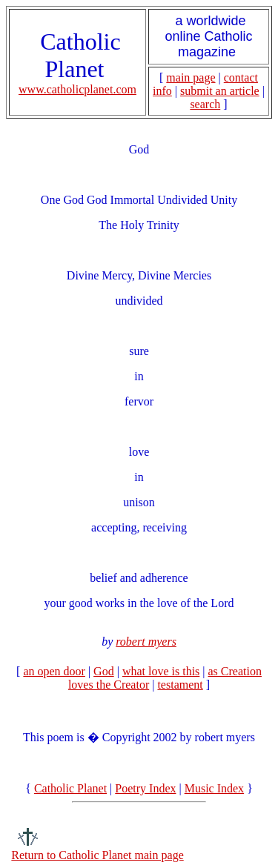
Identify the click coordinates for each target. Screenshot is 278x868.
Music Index (214, 788)
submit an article (220, 91)
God (104, 671)
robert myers (146, 642)
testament (180, 685)
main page (191, 77)
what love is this (161, 671)
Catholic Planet (70, 788)
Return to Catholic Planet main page (97, 855)
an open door (54, 671)
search (205, 104)
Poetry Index (145, 788)
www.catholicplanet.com (77, 89)
